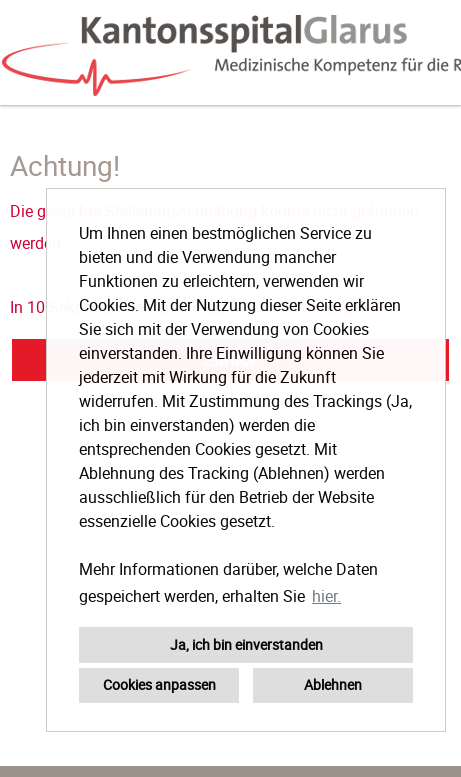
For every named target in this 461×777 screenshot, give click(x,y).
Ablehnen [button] (333, 684)
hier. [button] (326, 596)
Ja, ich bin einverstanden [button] (246, 644)
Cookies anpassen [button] (159, 684)
